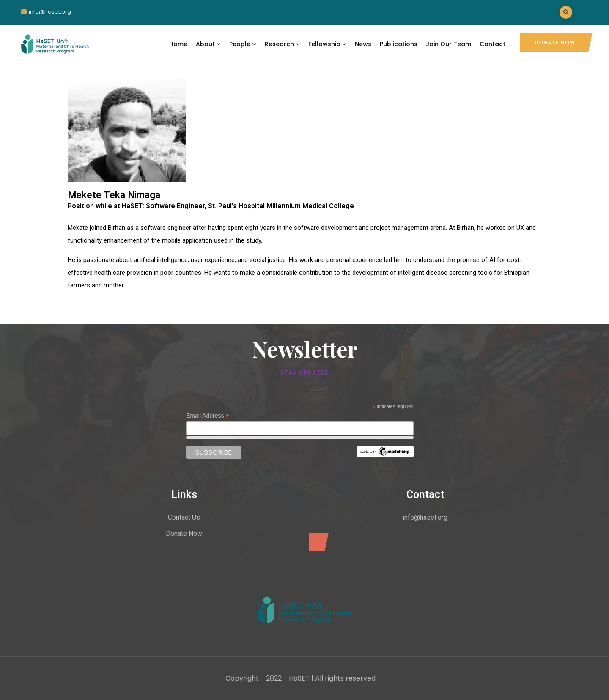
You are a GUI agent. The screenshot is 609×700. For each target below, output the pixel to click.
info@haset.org (50, 12)
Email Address (208, 416)
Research (282, 44)
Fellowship (327, 44)
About (208, 44)
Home (178, 44)
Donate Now (555, 43)
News (363, 44)
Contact (492, 44)
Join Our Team (449, 44)
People (243, 44)
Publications (399, 44)
